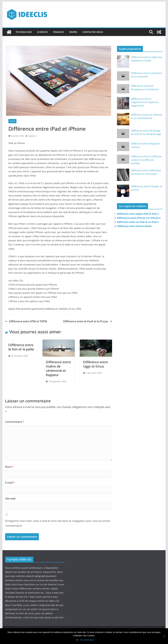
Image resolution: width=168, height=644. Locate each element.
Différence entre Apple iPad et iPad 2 (138, 214)
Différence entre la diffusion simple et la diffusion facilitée (146, 160)
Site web (10, 499)
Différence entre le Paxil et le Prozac (88, 321)
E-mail (10, 483)
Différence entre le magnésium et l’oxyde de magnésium (145, 102)
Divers (73, 32)
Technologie (24, 32)
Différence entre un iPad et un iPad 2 (138, 222)
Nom (9, 467)
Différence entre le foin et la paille (21, 347)
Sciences (42, 32)
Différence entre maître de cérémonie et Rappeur (58, 368)
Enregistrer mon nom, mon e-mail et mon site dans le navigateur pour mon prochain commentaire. (58, 523)
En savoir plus (87, 640)
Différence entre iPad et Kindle (134, 226)
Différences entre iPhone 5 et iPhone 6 (139, 218)
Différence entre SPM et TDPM (26, 321)
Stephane (32, 136)
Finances (58, 32)
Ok (77, 640)
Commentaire (15, 422)
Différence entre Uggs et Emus (95, 364)
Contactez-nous (93, 32)
